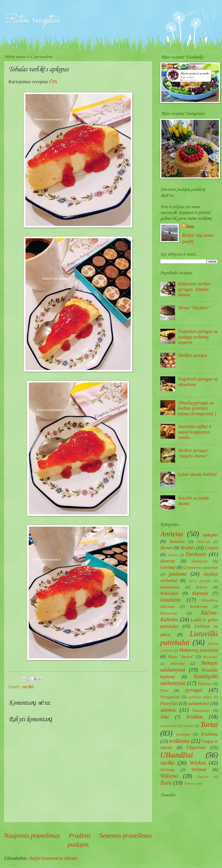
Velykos (198, 763)
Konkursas (199, 606)
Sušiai (189, 726)
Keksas (201, 587)
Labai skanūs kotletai (197, 474)
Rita (190, 227)
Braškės (187, 548)
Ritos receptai (32, 20)
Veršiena (167, 770)
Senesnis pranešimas (126, 836)
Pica (164, 690)
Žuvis (166, 783)
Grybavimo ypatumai (201, 567)
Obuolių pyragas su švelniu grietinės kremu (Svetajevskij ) (197, 408)
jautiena (177, 574)
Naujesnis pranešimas (32, 836)
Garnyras (200, 561)
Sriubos (194, 717)
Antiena (172, 534)
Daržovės (196, 554)
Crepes (212, 548)
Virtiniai (199, 769)
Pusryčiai (169, 703)
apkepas (210, 535)
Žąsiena (203, 777)
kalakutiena (170, 587)
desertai (168, 561)
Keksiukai (169, 593)
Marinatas (210, 657)
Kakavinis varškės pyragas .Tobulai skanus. (194, 289)
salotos (168, 710)
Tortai (209, 725)
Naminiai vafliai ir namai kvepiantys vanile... (195, 432)
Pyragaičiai (170, 697)
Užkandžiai (177, 755)
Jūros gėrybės (200, 581)
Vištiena (169, 776)
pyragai (194, 690)
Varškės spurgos (193, 355)
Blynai (166, 548)
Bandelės (177, 541)
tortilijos (183, 734)
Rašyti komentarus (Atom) (53, 858)
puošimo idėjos (200, 697)
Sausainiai (201, 710)
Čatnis (173, 555)
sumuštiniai (169, 726)
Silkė (165, 717)
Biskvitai (203, 542)
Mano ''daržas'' (181, 657)
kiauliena (171, 600)
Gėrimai (168, 567)
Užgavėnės (196, 747)
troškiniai (180, 741)
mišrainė (178, 663)
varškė (28, 687)
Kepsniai (200, 593)
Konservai (169, 613)
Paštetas (205, 684)
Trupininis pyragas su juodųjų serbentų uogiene (198, 337)
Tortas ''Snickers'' (194, 308)
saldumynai (199, 703)
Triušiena (209, 734)
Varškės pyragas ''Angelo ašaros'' (193, 453)
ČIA (53, 82)
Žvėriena (190, 783)
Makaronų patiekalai (199, 650)
